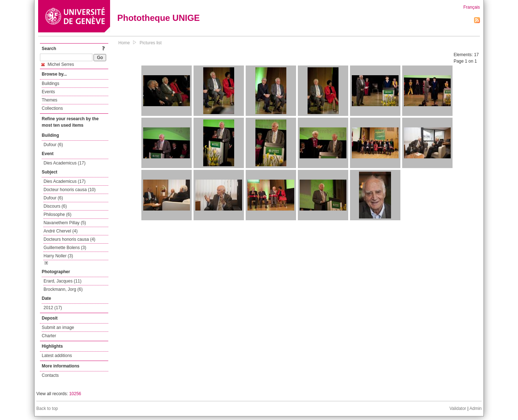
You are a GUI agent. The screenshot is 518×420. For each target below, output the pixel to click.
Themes (49, 100)
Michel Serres (58, 64)
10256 (75, 394)
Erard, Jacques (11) (62, 281)
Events (48, 92)
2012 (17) (53, 308)
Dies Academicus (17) (65, 163)
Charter (49, 336)
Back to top (47, 408)
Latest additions (57, 356)
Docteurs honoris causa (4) (69, 239)
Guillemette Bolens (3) (65, 248)
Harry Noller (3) (58, 256)
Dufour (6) (53, 145)
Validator (458, 408)
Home (124, 43)
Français (472, 7)
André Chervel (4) (61, 231)
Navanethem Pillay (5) (65, 223)
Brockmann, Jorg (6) (63, 289)
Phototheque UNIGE (158, 18)
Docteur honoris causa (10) (70, 190)
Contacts (50, 375)
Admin (476, 408)
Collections (52, 108)
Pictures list (151, 43)
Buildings (51, 83)
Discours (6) (55, 206)
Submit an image (58, 328)
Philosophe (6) (57, 214)
